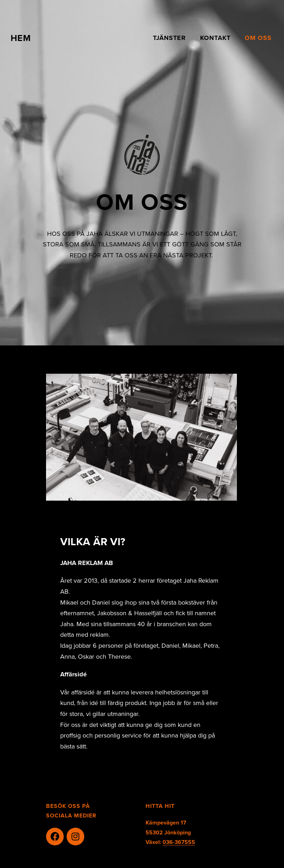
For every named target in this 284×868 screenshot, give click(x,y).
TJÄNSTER (169, 38)
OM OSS (258, 38)
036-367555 (179, 842)
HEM (21, 38)
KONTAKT (215, 38)
